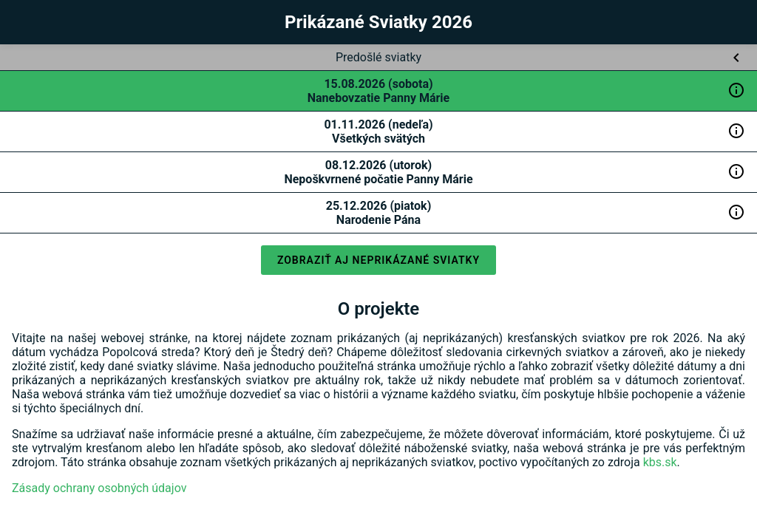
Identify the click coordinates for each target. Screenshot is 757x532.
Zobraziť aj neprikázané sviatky (378, 260)
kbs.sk (660, 462)
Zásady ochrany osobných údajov (99, 488)
